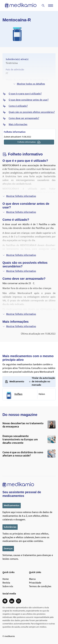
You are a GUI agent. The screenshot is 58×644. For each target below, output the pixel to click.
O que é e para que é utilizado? (25, 94)
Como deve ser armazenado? (24, 118)
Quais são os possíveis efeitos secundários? (32, 112)
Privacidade (35, 583)
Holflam (18, 394)
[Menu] (51, 6)
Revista (6, 583)
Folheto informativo (29, 142)
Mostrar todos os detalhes (29, 84)
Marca (32, 579)
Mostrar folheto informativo (19, 196)
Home (6, 579)
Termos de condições (40, 587)
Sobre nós (8, 587)
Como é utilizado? (18, 106)
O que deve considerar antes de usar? (29, 100)
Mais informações (18, 125)
